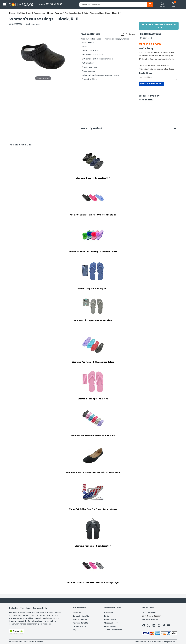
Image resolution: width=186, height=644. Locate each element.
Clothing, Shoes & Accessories (31, 13)
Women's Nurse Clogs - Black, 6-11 (106, 13)
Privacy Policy (110, 626)
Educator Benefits (80, 619)
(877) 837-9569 (149, 613)
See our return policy (149, 96)
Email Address (145, 73)
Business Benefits (80, 623)
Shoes (50, 13)
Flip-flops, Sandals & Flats (76, 13)
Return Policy (110, 619)
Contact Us (109, 613)
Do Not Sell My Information (34, 642)
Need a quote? (146, 100)
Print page (131, 34)
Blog (75, 630)
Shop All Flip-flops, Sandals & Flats (159, 26)
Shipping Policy (111, 623)
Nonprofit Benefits (81, 616)
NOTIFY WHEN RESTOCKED (151, 84)
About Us (77, 613)
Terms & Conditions (113, 630)
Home (12, 13)
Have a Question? (93, 128)
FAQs (107, 616)
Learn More (164, 639)
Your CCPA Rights (15, 642)
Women (59, 13)
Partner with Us (79, 626)
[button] (162, 4)
